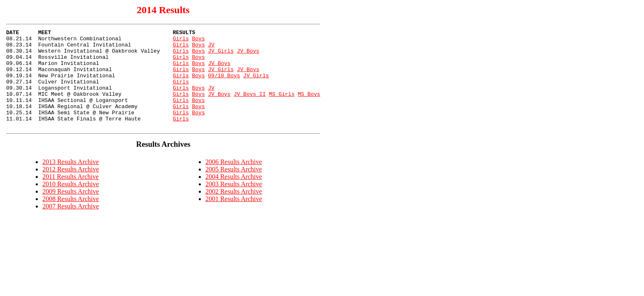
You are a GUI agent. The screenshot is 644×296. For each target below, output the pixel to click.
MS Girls (282, 107)
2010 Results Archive (71, 204)
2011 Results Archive (70, 196)
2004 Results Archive (234, 196)
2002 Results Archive (234, 211)
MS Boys (309, 107)
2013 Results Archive (71, 182)
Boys (198, 41)
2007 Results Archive (71, 226)
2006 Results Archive (234, 182)
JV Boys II (250, 107)
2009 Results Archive (71, 211)
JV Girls (221, 55)
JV (211, 48)
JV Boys (248, 55)
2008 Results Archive (71, 219)
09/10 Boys (224, 85)
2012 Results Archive (71, 189)
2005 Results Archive (234, 189)
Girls (181, 41)
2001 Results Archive (234, 219)
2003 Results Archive (234, 204)
